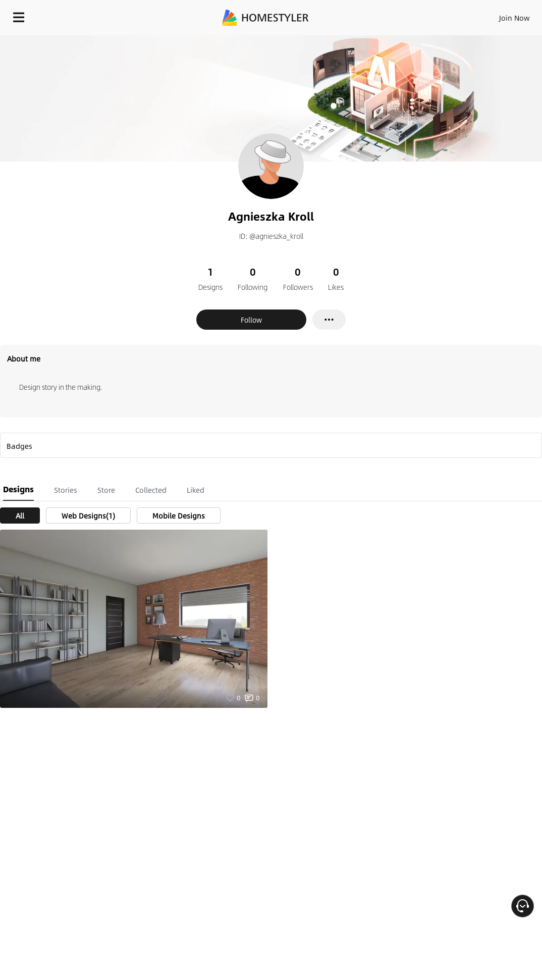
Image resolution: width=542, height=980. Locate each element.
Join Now (514, 18)
